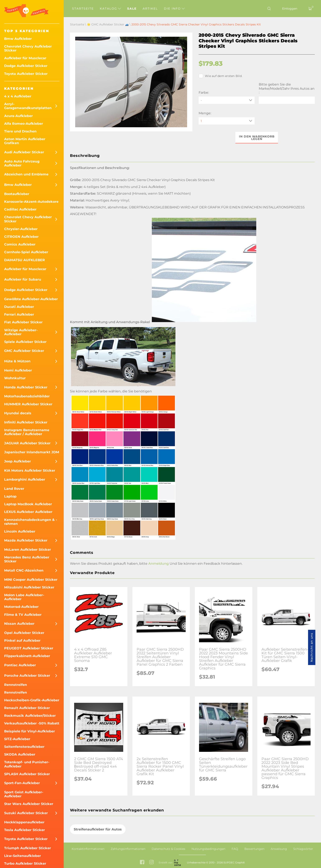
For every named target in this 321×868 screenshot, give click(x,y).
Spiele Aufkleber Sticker (25, 342)
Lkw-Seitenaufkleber (23, 856)
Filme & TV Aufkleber (23, 615)
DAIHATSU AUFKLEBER (25, 260)
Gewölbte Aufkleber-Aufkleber (31, 299)
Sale (132, 9)
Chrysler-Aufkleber (21, 229)
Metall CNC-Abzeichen (24, 570)
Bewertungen (254, 849)
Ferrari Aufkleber (19, 314)
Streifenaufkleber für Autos (98, 829)
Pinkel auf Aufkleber (22, 641)
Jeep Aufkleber (18, 461)
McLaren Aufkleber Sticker (28, 550)
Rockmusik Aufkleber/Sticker (30, 716)
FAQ (235, 849)
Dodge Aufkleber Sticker (26, 66)
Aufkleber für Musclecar (25, 58)
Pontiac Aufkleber (20, 665)
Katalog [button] (110, 9)
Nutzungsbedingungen (208, 849)
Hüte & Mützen (17, 361)
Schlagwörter (303, 849)
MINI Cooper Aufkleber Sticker (31, 580)
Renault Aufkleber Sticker (27, 708)
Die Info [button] (174, 9)
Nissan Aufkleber (19, 624)
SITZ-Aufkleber (17, 739)
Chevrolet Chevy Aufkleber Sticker (28, 48)
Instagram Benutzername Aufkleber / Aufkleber (27, 432)
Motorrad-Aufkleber (21, 607)
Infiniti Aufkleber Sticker (26, 422)
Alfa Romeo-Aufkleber (24, 124)
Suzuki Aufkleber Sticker (26, 813)
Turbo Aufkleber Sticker (25, 864)
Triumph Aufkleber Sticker (28, 848)
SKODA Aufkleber (20, 754)
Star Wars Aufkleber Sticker (29, 804)
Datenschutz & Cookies (168, 849)
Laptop (10, 496)
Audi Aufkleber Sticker (24, 152)
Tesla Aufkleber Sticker (25, 830)
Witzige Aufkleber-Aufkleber (21, 332)
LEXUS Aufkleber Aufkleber (28, 512)
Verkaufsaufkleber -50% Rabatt (32, 723)
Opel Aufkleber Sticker (24, 633)
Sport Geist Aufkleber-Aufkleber (24, 794)
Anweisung (279, 849)
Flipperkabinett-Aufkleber (27, 656)
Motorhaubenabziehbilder (27, 396)
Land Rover (14, 489)
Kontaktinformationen (88, 849)
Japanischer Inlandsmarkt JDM (32, 452)
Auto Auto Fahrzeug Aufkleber (22, 163)
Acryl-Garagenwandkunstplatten (28, 106)
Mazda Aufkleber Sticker (26, 540)
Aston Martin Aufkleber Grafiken (25, 141)
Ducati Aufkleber (19, 307)
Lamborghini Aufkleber (25, 479)
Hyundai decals (18, 413)
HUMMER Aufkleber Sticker (28, 404)
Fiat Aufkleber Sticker (23, 322)
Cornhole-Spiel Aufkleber (26, 252)
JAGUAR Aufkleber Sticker (27, 443)
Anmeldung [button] (159, 564)
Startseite (83, 9)
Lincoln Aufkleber (20, 531)
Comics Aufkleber (20, 244)
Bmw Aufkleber (18, 39)
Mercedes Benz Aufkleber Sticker (27, 559)
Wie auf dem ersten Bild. (220, 76)
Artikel (150, 9)
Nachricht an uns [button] (312, 647)
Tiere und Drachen (20, 131)
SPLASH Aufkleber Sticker (27, 774)
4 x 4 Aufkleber (18, 96)
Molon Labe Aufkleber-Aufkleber (24, 597)
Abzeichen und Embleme (26, 174)
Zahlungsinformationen (128, 849)
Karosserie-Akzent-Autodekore (31, 202)
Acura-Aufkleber (18, 116)
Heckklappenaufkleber (24, 822)
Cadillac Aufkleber (20, 209)
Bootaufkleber (17, 194)
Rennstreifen (16, 685)
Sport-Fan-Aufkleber (22, 783)
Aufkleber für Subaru (23, 279)
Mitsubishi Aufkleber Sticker (29, 587)
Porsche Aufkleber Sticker (27, 676)
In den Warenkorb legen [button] (257, 138)
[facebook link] (142, 862)
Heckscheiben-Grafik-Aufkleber (32, 700)
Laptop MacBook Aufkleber (28, 504)
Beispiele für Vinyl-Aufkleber (30, 731)
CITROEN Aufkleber (21, 237)
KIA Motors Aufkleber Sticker (30, 471)
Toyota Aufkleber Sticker (26, 74)
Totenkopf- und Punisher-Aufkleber (27, 764)
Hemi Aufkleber (18, 370)
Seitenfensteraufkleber (24, 747)
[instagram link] (152, 862)
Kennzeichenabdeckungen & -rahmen (31, 522)
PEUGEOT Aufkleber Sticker (29, 648)
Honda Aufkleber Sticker (26, 387)
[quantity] (227, 121)
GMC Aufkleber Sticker (24, 351)
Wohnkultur (15, 378)
